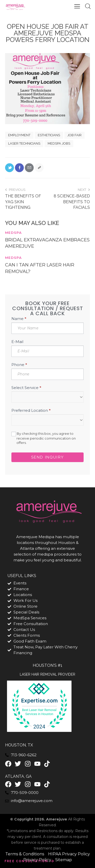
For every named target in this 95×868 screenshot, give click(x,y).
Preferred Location (31, 410)
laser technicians (24, 143)
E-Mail (17, 342)
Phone (19, 365)
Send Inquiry (48, 457)
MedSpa (13, 233)
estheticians (49, 135)
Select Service (26, 388)
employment (19, 135)
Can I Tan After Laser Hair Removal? (40, 268)
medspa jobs (59, 143)
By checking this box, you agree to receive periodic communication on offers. (44, 438)
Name (19, 319)
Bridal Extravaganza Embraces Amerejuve (47, 243)
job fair (74, 135)
